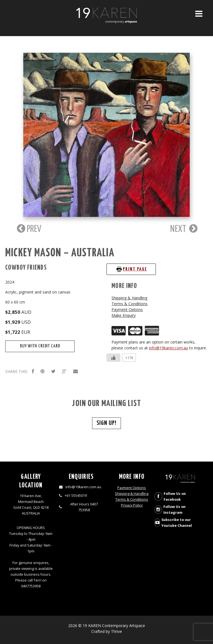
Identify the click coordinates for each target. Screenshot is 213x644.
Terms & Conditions (130, 304)
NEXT (184, 229)
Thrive (116, 631)
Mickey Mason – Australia (60, 253)
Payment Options (127, 310)
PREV (28, 229)
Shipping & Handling (129, 298)
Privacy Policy (132, 505)
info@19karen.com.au (168, 348)
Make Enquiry (124, 315)
